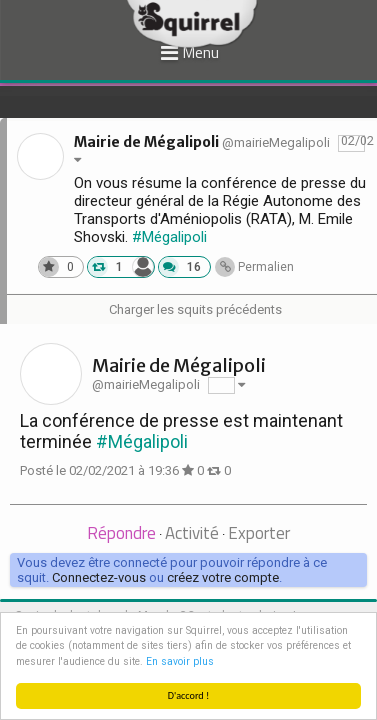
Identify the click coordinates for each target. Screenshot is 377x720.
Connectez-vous (99, 577)
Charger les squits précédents (195, 309)
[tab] (121, 534)
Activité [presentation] (192, 533)
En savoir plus (180, 661)
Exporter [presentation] (259, 533)
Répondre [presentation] (121, 533)
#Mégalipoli (169, 237)
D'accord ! (189, 695)
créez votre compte (223, 577)
